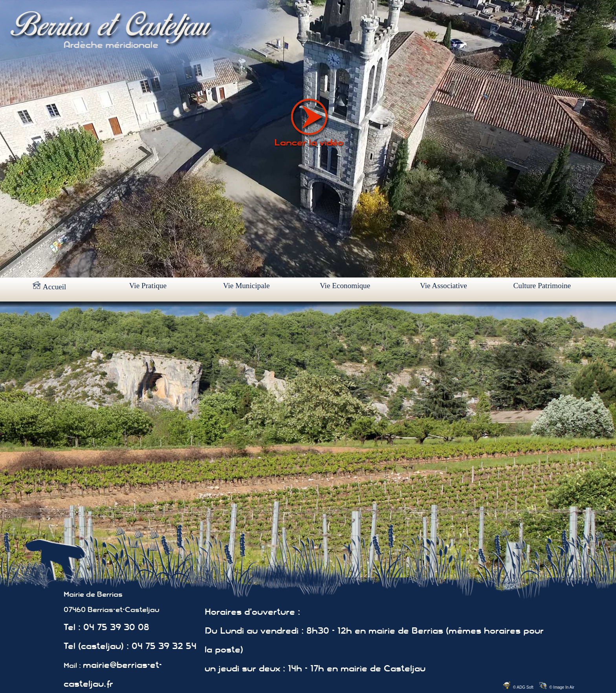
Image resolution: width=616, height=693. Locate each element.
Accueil (49, 286)
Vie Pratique (148, 286)
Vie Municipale (247, 286)
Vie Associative (444, 286)
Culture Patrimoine (542, 286)
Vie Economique (345, 286)
